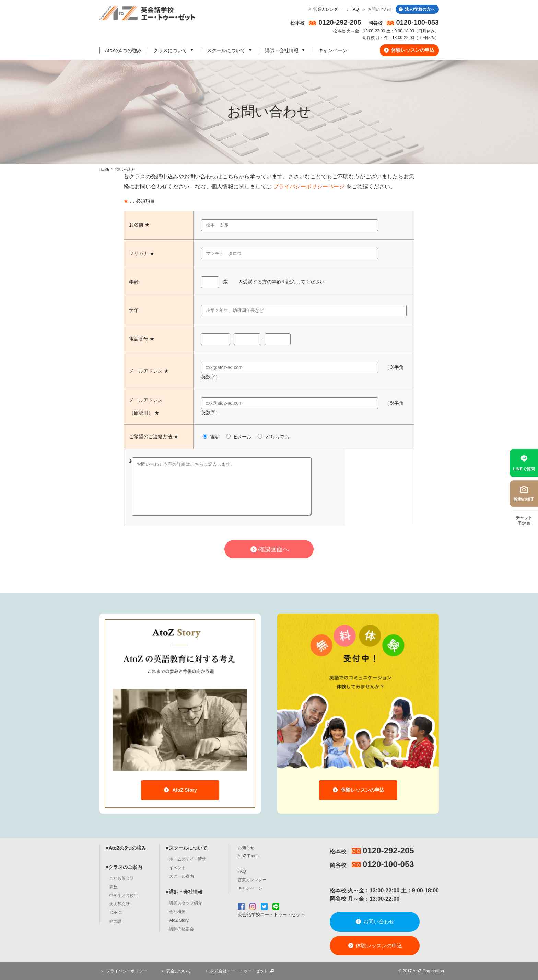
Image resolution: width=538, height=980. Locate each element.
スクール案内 (182, 876)
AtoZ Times (248, 856)
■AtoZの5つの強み (126, 848)
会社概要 (177, 912)
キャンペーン (333, 50)
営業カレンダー (328, 9)
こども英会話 (121, 878)
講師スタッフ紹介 (186, 903)
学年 (134, 310)
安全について (175, 971)
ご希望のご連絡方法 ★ (154, 436)
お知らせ (246, 848)
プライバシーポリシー (123, 971)
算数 (113, 887)
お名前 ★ (139, 225)
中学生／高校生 (124, 896)
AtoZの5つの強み (123, 50)
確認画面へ (269, 549)
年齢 (134, 282)
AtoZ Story (180, 790)
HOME (104, 169)
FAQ (352, 9)
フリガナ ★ (142, 253)
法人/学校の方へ (416, 9)
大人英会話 (119, 904)
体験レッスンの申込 (409, 50)
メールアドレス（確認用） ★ (146, 406)
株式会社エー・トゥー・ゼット (239, 971)
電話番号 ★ (142, 339)
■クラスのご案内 (124, 867)
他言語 (115, 921)
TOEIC (115, 913)
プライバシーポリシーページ (309, 186)
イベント (177, 868)
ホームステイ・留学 (188, 859)
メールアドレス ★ (149, 371)
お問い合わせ (377, 9)
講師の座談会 (182, 929)
